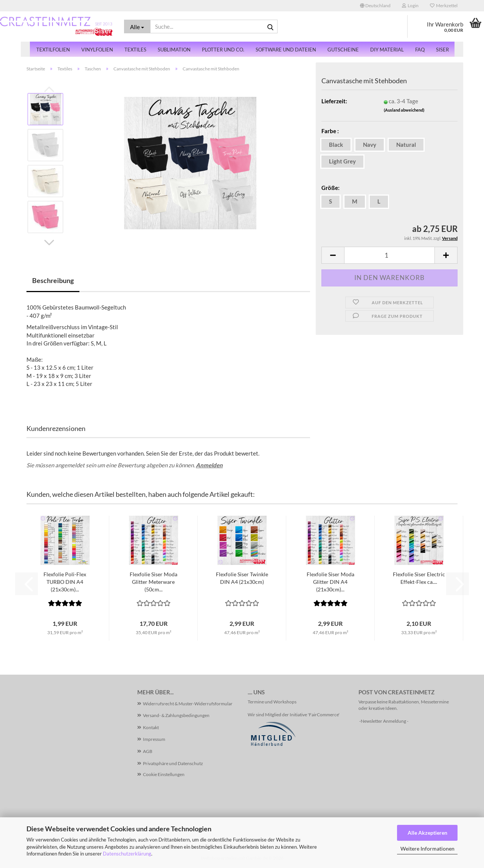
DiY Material (387, 50)
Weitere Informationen (427, 849)
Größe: (330, 188)
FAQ (420, 50)
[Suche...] (137, 26)
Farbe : (330, 131)
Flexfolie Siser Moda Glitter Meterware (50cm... (154, 582)
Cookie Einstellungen (164, 774)
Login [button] (410, 5)
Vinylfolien (97, 50)
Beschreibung (53, 280)
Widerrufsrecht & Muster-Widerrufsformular (188, 704)
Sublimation (174, 50)
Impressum (154, 739)
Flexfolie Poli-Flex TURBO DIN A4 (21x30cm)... (65, 582)
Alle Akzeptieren (427, 833)
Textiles (135, 50)
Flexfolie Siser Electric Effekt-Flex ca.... (419, 578)
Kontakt (151, 727)
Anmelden (209, 465)
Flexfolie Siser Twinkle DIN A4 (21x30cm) (242, 578)
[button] (375, 6)
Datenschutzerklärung (127, 854)
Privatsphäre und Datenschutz (173, 763)
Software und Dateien (286, 50)
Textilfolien (53, 50)
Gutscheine (343, 50)
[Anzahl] (389, 255)
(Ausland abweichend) (404, 110)
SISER (442, 50)
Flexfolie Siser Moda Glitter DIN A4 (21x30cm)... (330, 582)
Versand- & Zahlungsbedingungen (176, 715)
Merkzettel (444, 5)
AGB (148, 751)
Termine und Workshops (272, 702)
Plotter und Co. (223, 50)
